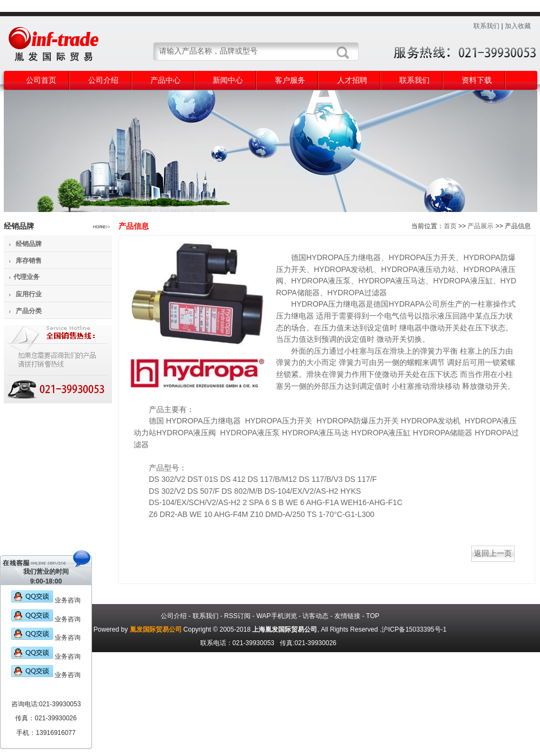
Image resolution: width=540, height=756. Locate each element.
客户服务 (290, 80)
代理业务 (27, 277)
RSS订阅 (237, 616)
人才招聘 (352, 80)
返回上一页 (493, 553)
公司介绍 (103, 80)
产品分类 (29, 311)
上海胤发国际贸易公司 (285, 629)
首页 (450, 226)
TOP (373, 616)
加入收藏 (518, 26)
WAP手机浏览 (277, 616)
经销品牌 (29, 244)
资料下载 (477, 80)
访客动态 (315, 616)
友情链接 (347, 616)
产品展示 (480, 226)
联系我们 (486, 26)
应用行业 (29, 294)
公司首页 (41, 80)
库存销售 (29, 261)
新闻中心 (228, 80)
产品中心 (166, 80)
